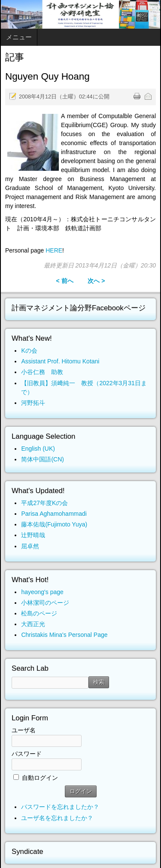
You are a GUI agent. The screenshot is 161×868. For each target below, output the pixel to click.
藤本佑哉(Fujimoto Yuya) (54, 524)
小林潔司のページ (45, 603)
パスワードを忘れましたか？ (60, 807)
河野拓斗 (33, 403)
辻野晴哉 (33, 535)
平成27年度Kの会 (44, 503)
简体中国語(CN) (43, 459)
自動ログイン (40, 778)
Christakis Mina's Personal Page (64, 635)
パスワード (27, 754)
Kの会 (29, 351)
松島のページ (39, 613)
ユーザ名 (24, 730)
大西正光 (33, 624)
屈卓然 (30, 546)
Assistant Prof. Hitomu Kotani (60, 361)
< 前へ (64, 281)
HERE (54, 250)
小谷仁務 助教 (42, 372)
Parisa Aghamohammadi (54, 514)
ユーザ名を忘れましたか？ (57, 818)
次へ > (96, 281)
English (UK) (38, 449)
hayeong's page (42, 592)
